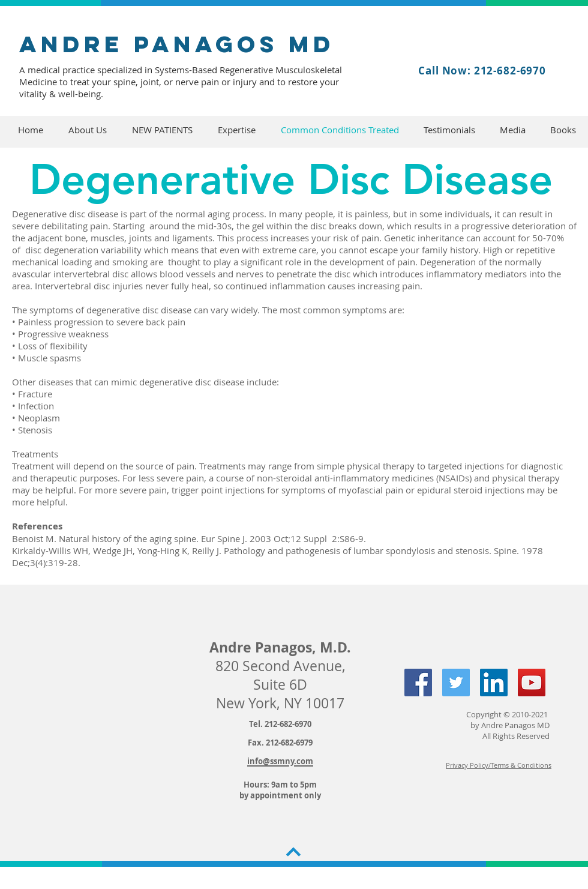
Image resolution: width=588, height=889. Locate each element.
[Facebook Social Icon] (418, 683)
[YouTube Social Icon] (532, 683)
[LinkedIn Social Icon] (494, 683)
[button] (88, 130)
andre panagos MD (177, 44)
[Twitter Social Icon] (456, 683)
